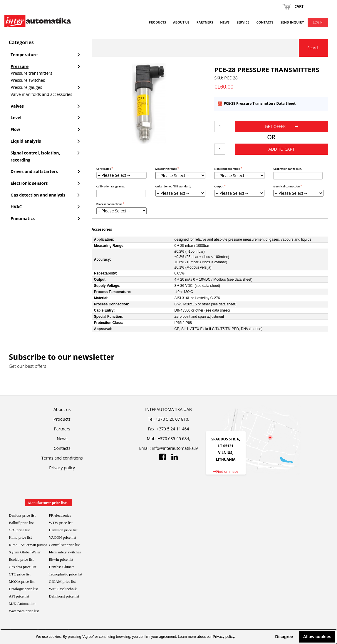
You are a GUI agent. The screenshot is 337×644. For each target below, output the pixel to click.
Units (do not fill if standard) (173, 186)
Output (219, 186)
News (225, 22)
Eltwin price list (61, 559)
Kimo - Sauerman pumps (28, 545)
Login (318, 22)
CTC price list (20, 574)
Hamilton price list (63, 530)
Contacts (265, 22)
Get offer (281, 126)
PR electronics (60, 515)
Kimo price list (20, 537)
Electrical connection (287, 186)
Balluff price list (21, 523)
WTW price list (61, 523)
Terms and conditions (62, 458)
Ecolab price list (21, 559)
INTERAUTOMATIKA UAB (168, 409)
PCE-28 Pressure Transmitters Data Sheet (260, 104)
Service (243, 22)
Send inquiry (292, 22)
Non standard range (227, 169)
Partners (205, 22)
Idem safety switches (65, 552)
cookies (55, 637)
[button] (270, 637)
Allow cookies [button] (317, 637)
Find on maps (226, 471)
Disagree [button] (284, 637)
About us (181, 22)
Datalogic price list (23, 589)
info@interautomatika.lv (175, 448)
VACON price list (62, 537)
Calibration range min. (287, 169)
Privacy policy (223, 637)
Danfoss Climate (62, 567)
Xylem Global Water (25, 552)
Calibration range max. (111, 186)
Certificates (104, 169)
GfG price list (19, 530)
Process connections (110, 204)
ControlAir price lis (64, 545)
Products (157, 22)
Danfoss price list (22, 515)
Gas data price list (23, 567)
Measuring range (167, 169)
